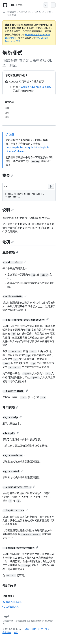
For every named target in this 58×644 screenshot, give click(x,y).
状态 (41, 629)
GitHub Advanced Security (36, 87)
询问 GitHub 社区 (13, 602)
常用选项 (11, 408)
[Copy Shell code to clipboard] (51, 186)
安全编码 (12, 12)
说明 (8, 210)
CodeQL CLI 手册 (43, 12)
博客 (16, 632)
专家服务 (7, 632)
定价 (47, 629)
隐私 (34, 629)
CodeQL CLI (25, 12)
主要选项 (11, 252)
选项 (8, 242)
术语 (27, 629)
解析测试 (12, 15)
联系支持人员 (11, 607)
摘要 (8, 175)
